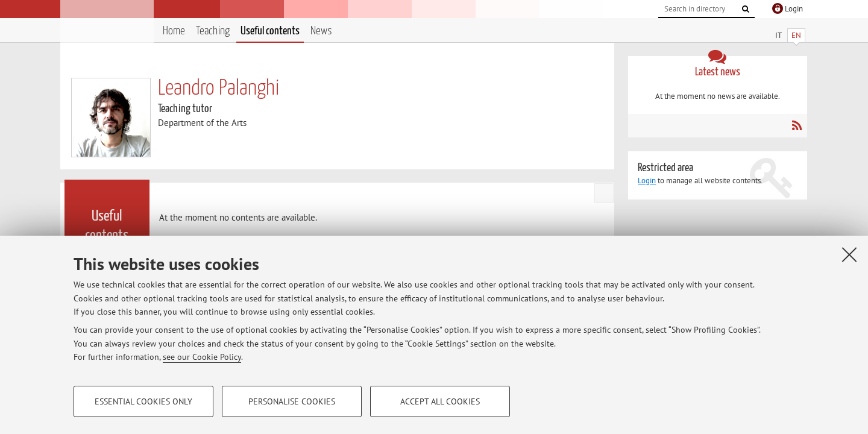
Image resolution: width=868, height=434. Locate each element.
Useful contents (270, 31)
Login (647, 181)
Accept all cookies (440, 401)
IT (778, 35)
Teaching (213, 31)
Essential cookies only (143, 401)
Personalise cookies (292, 401)
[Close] (849, 254)
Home (174, 31)
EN (796, 35)
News (321, 31)
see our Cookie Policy (202, 357)
